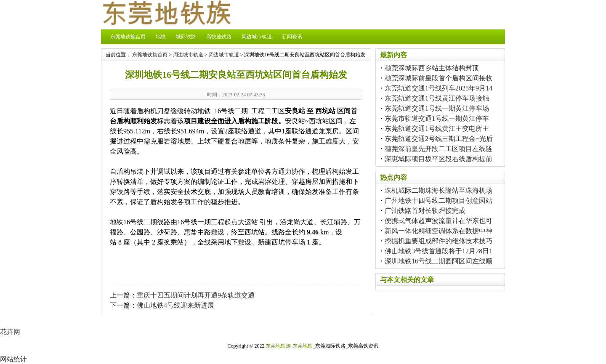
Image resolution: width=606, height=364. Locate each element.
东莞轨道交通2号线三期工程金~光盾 (439, 139)
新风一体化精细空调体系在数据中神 (439, 231)
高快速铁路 (219, 37)
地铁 (161, 37)
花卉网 (10, 332)
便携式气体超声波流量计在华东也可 (439, 221)
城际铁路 (186, 37)
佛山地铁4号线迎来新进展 (175, 305)
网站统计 (13, 359)
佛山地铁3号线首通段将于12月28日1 (439, 251)
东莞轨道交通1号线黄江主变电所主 (437, 129)
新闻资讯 (292, 37)
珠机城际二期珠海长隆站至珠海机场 (439, 190)
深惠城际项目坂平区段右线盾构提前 (439, 159)
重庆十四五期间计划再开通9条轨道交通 (196, 295)
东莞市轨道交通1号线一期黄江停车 (437, 118)
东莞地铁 (303, 346)
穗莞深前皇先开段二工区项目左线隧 (439, 149)
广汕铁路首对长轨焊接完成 (425, 211)
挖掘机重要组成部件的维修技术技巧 (439, 241)
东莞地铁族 (278, 346)
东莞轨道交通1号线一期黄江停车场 (437, 108)
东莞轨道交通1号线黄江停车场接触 (437, 98)
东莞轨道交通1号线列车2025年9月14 (439, 88)
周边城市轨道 (257, 37)
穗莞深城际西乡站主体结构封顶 (432, 68)
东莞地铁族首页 (128, 37)
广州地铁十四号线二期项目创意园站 (439, 201)
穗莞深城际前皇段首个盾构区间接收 (439, 78)
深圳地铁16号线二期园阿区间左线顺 (439, 261)
